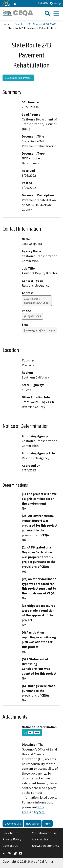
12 (32, 732)
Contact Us (43, 3)
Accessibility (40, 839)
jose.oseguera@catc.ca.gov (39, 330)
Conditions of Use (44, 833)
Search (19, 24)
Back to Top (11, 833)
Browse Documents (45, 846)
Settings (56, 3)
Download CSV (13, 824)
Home (6, 24)
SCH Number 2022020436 (42, 24)
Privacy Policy (12, 839)
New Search (33, 824)
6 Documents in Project (18, 78)
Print (47, 824)
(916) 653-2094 (32, 316)
